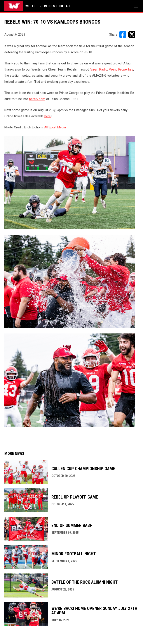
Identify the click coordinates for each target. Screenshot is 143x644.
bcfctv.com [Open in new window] (37, 99)
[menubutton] (136, 6)
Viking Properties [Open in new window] (121, 69)
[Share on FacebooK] (123, 35)
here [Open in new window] (48, 116)
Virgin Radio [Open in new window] (99, 69)
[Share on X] (132, 35)
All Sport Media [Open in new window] (55, 127)
